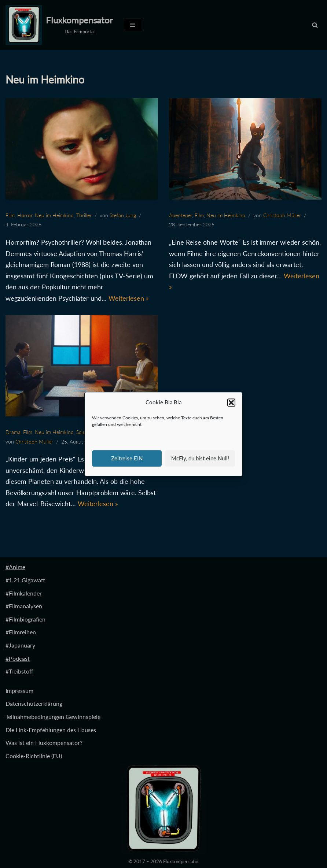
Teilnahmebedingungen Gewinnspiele (53, 717)
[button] (231, 403)
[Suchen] (315, 25)
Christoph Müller (282, 215)
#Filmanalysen (24, 606)
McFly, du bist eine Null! (200, 458)
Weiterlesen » (129, 298)
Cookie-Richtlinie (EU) (34, 756)
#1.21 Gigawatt (25, 580)
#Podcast (18, 658)
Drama (13, 432)
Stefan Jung (123, 215)
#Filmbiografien (25, 619)
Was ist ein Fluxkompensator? (44, 743)
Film (10, 215)
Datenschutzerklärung (34, 703)
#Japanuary (20, 645)
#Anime (15, 567)
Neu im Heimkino (54, 215)
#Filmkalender (24, 593)
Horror (25, 215)
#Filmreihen (21, 632)
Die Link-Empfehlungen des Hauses (51, 730)
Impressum (19, 691)
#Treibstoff (19, 671)
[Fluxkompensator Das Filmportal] (59, 25)
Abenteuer (181, 215)
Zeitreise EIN (127, 458)
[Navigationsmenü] (133, 25)
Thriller (84, 215)
